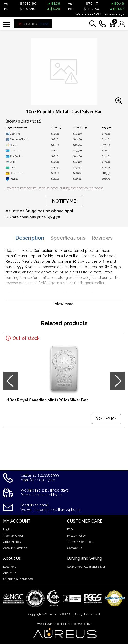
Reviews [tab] (102, 238)
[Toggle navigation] (7, 24)
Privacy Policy (77, 536)
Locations (10, 567)
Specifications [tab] (68, 238)
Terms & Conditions (81, 542)
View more (64, 304)
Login (7, 529)
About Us (10, 573)
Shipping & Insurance (18, 579)
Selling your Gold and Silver (86, 567)
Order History (12, 542)
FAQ (70, 529)
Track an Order (13, 536)
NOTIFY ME (64, 201)
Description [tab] (30, 238)
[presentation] (10, 381)
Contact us (74, 548)
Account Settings (15, 548)
